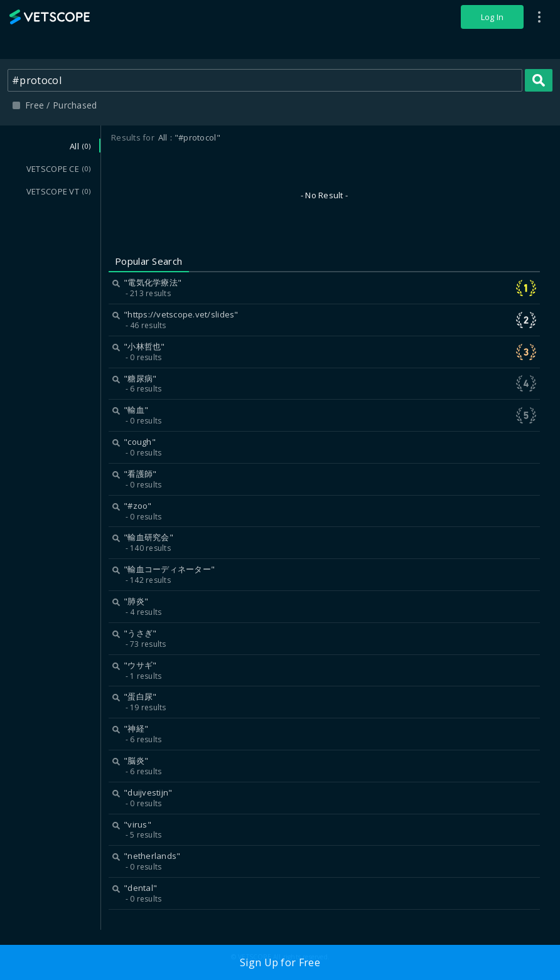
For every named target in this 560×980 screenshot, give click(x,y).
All (80, 146)
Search (539, 80)
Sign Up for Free (280, 962)
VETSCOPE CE (58, 169)
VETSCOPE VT (58, 191)
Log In (493, 17)
